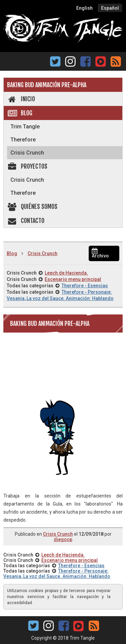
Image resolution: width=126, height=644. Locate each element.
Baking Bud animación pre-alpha (47, 85)
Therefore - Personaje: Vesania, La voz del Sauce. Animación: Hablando (57, 574)
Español (110, 8)
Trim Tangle (25, 127)
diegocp (63, 539)
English (85, 8)
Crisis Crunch (27, 153)
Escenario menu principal (73, 279)
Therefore (23, 140)
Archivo (100, 254)
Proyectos (27, 166)
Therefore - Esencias (85, 286)
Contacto (26, 221)
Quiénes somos (32, 207)
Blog (20, 113)
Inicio (21, 99)
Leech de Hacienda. (66, 273)
